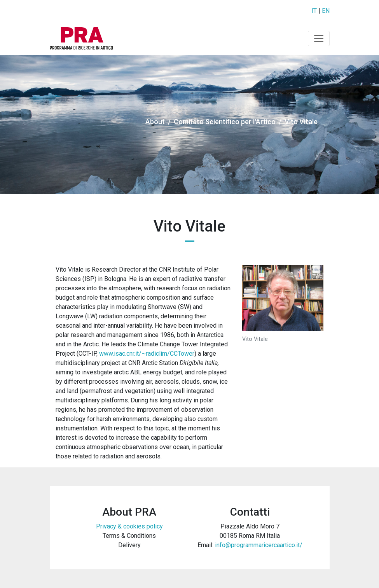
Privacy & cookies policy (129, 526)
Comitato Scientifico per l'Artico (225, 122)
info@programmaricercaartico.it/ (259, 545)
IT (314, 11)
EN (326, 11)
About (155, 122)
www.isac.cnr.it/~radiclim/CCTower (147, 354)
